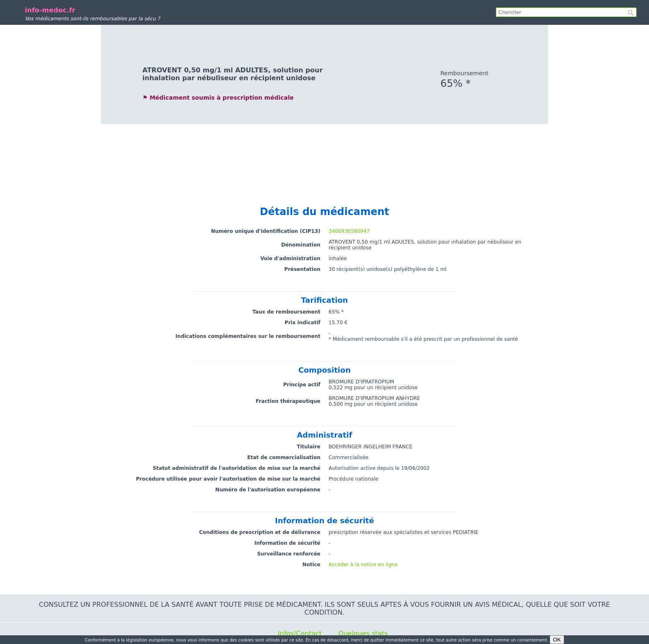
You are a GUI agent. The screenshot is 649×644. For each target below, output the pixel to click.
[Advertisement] (324, 161)
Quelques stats (363, 633)
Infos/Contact (300, 633)
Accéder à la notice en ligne (363, 565)
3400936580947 (349, 231)
